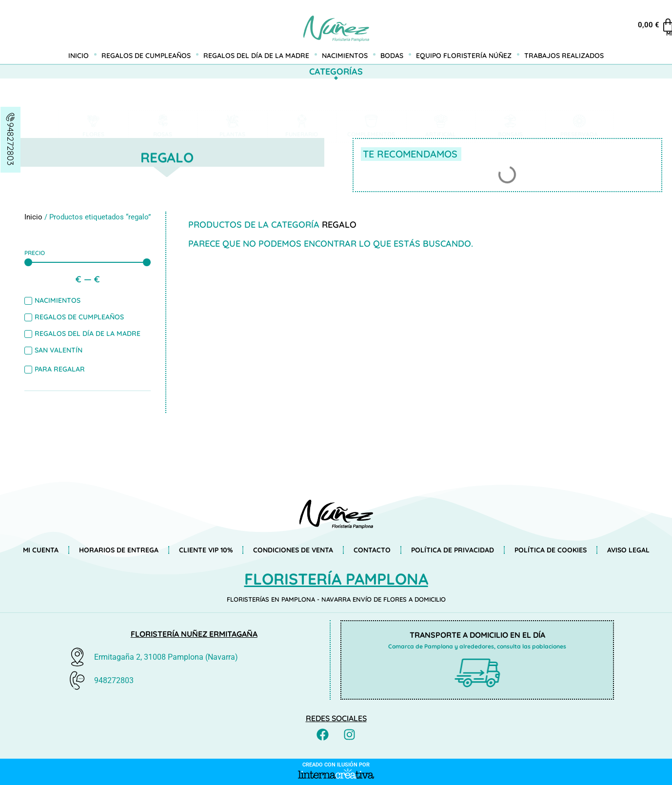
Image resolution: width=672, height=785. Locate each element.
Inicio (79, 56)
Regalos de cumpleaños (146, 56)
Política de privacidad (453, 550)
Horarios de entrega (119, 550)
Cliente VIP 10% (206, 550)
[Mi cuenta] (652, 20)
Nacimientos (345, 56)
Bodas (392, 56)
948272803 (10, 144)
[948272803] (11, 117)
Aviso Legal (628, 550)
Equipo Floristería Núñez (464, 56)
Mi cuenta (651, 33)
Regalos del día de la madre (256, 56)
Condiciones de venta (293, 550)
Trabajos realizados (564, 56)
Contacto (372, 550)
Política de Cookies (551, 550)
